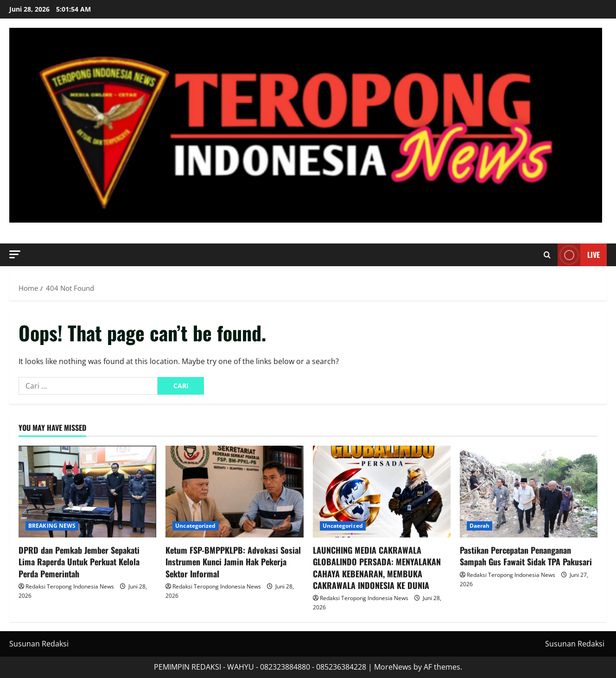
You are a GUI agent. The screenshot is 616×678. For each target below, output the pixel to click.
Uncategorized (195, 526)
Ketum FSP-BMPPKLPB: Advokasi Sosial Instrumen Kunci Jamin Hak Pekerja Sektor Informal (233, 562)
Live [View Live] (579, 255)
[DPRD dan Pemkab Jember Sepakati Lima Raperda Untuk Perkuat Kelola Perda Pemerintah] (87, 492)
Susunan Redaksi (39, 644)
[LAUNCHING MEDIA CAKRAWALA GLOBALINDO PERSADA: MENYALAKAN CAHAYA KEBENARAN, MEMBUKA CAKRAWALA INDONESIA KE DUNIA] (382, 492)
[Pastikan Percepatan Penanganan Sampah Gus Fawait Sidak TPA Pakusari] (529, 492)
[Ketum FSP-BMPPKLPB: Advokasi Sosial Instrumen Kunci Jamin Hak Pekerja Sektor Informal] (234, 492)
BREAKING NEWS (52, 526)
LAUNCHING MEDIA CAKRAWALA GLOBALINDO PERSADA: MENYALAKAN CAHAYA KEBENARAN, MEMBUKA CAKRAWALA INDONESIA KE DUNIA (377, 568)
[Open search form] (547, 255)
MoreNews (393, 667)
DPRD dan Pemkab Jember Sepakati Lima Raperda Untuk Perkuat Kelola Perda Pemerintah (79, 562)
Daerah (480, 526)
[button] (15, 254)
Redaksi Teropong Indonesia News (70, 586)
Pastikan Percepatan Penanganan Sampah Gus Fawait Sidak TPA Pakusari (526, 556)
